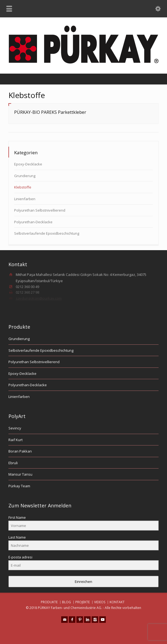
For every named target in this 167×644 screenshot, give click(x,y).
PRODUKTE (49, 602)
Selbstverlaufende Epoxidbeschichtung (47, 233)
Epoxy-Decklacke (28, 164)
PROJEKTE (83, 602)
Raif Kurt (16, 440)
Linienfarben (25, 199)
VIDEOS (100, 602)
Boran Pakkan (20, 451)
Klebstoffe (23, 187)
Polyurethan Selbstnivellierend (40, 210)
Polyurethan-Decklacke (33, 222)
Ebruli (13, 463)
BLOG (67, 602)
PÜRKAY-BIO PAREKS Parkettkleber (50, 112)
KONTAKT (117, 602)
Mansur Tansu (20, 474)
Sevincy (15, 428)
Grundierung (25, 176)
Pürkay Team (19, 486)
